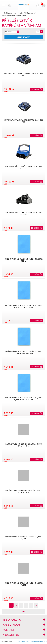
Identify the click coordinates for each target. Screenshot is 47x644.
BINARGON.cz (42, 641)
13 (36, 606)
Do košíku (35, 89)
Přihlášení (38, 5)
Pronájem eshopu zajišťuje (28, 641)
